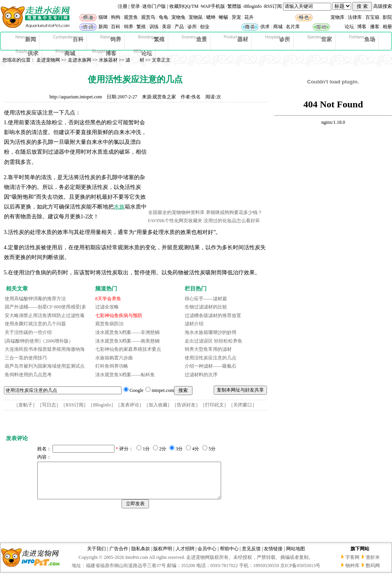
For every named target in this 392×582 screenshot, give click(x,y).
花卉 (249, 17)
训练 (154, 27)
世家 (319, 39)
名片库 (293, 27)
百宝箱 (372, 17)
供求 (265, 27)
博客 (362, 27)
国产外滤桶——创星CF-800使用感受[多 (46, 307)
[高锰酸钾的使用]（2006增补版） (39, 341)
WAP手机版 (213, 6)
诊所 (192, 27)
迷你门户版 (154, 6)
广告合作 (119, 556)
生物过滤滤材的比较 (206, 307)
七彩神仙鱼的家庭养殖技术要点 (128, 349)
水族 (119, 207)
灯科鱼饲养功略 (112, 366)
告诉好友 (186, 405)
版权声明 (163, 556)
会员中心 (207, 556)
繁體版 (234, 6)
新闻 (103, 27)
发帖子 (25, 405)
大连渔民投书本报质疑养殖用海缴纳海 (45, 349)
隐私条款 (141, 556)
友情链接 (273, 556)
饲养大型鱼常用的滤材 (208, 349)
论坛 (349, 27)
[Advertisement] (207, 158)
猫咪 (103, 17)
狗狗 (116, 17)
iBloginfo (253, 6)
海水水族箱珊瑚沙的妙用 (211, 332)
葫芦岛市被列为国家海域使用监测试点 (45, 366)
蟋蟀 (211, 17)
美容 (167, 27)
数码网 (373, 573)
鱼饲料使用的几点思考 (28, 375)
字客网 (352, 564)
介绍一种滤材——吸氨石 (211, 366)
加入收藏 (158, 405)
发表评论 (130, 405)
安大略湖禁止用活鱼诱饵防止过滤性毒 (45, 315)
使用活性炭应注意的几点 (211, 358)
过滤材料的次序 (201, 375)
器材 (236, 39)
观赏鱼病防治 (109, 324)
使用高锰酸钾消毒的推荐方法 (35, 299)
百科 (116, 27)
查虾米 (373, 564)
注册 (123, 6)
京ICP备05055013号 (300, 573)
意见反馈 (251, 556)
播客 (375, 27)
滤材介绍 (194, 324)
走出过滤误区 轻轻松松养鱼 (213, 341)
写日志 (49, 405)
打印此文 (214, 405)
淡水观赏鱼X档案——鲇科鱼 (125, 375)
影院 (387, 17)
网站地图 (296, 556)
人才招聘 (185, 556)
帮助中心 (229, 556)
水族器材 (108, 60)
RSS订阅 (273, 6)
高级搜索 (383, 6)
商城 (278, 27)
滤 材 (135, 60)
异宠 (236, 17)
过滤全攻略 (107, 307)
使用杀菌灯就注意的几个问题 (35, 324)
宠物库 (338, 17)
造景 (194, 39)
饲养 (129, 27)
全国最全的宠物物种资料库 (176, 212)
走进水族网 (80, 60)
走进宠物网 (48, 60)
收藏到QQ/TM (184, 6)
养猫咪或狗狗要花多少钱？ (234, 212)
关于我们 (96, 556)
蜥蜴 (223, 17)
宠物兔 (178, 17)
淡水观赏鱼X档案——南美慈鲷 (128, 341)
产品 (179, 27)
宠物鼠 (196, 17)
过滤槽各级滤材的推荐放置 (213, 315)
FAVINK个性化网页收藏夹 (175, 221)
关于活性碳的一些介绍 (28, 332)
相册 (387, 27)
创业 (205, 27)
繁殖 (141, 27)
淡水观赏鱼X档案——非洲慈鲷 (128, 332)
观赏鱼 (131, 17)
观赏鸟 (148, 17)
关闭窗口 (243, 405)
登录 (135, 6)
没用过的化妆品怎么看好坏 (232, 221)
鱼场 (362, 39)
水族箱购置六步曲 (114, 358)
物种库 (352, 573)
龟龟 (163, 17)
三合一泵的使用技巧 (26, 358)
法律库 (355, 17)
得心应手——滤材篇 (206, 299)
